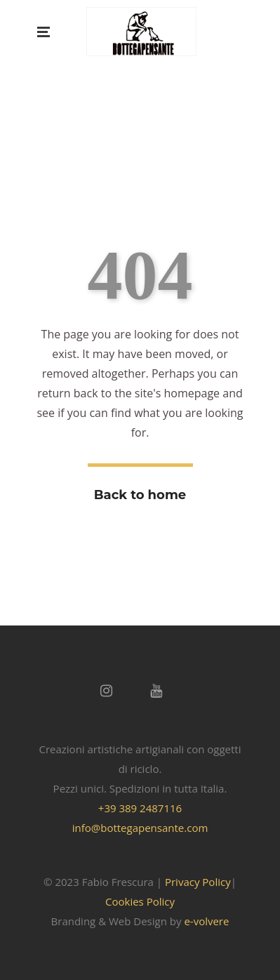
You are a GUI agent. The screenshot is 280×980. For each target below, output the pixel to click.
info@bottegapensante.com (140, 828)
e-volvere (206, 921)
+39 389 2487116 (140, 808)
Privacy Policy (198, 882)
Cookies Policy (140, 901)
